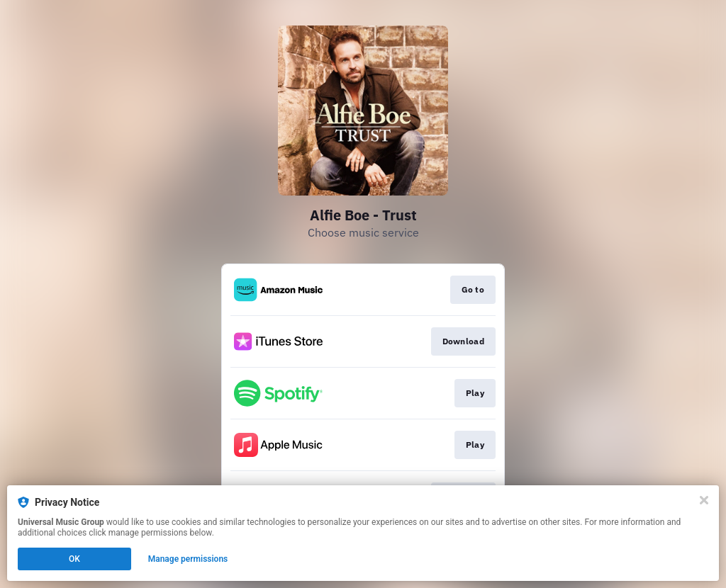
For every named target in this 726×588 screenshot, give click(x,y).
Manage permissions (188, 559)
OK (74, 559)
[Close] (704, 500)
